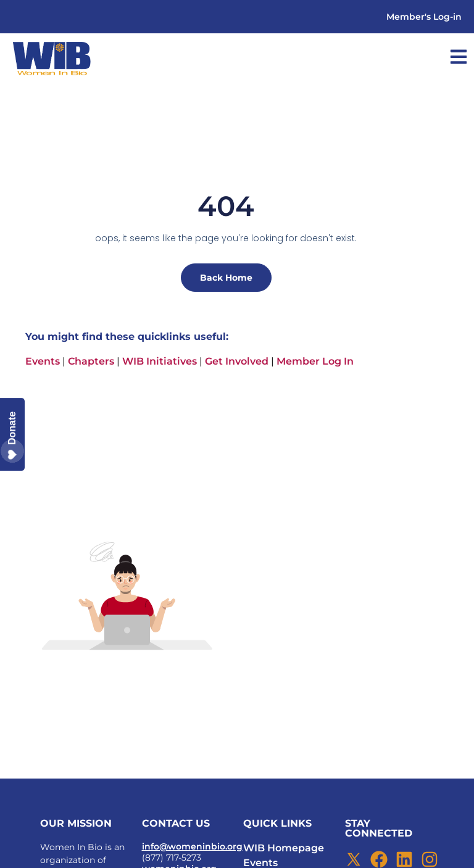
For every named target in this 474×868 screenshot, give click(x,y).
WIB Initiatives (160, 361)
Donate (12, 435)
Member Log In (315, 361)
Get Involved (237, 361)
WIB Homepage (284, 848)
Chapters (91, 361)
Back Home (226, 278)
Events (43, 361)
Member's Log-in (424, 17)
